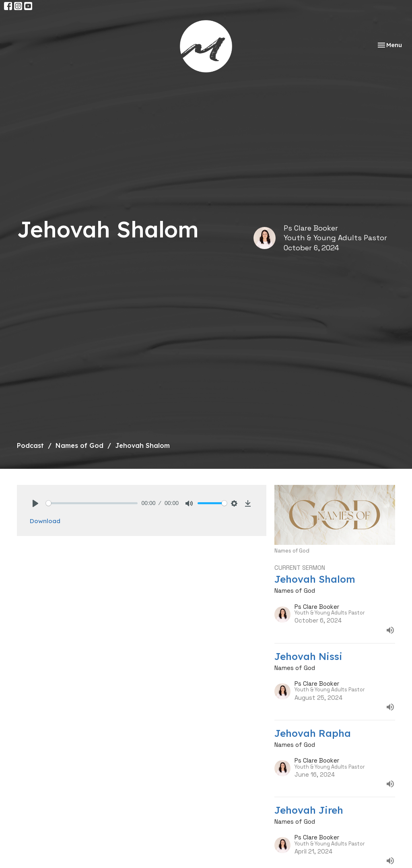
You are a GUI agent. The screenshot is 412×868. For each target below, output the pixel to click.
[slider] (92, 503)
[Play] (35, 503)
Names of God (79, 445)
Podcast (30, 445)
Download (45, 521)
